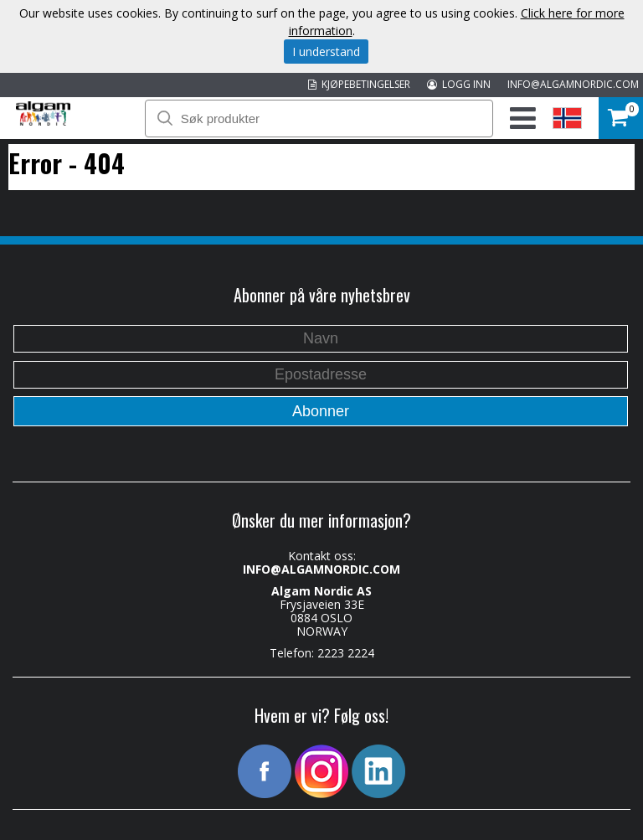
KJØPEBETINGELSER (359, 84)
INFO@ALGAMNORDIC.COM (573, 84)
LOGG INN (459, 84)
